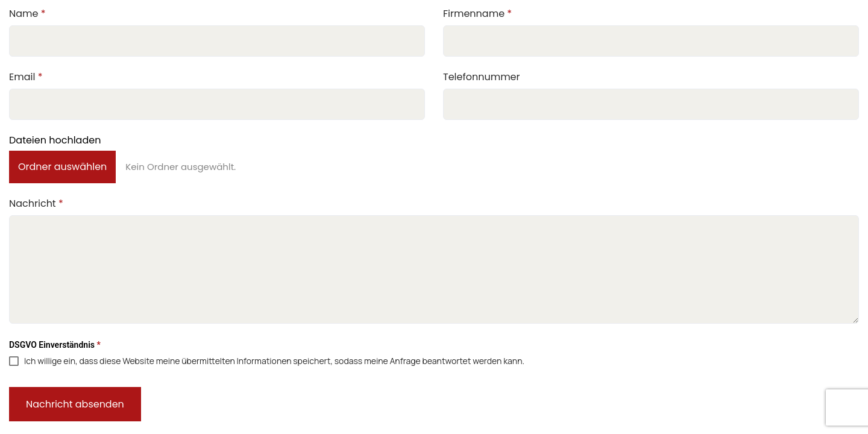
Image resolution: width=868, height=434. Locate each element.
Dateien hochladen (55, 140)
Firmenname (477, 14)
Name (27, 14)
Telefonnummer (482, 77)
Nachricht (36, 203)
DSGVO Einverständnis (55, 345)
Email (26, 77)
